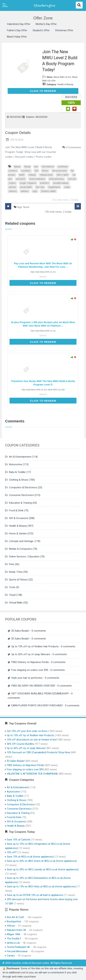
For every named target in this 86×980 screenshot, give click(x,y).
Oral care (72, 179)
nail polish (21, 179)
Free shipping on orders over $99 (30, 670)
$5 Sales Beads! (20, 631)
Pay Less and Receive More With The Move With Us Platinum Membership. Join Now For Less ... (43, 265)
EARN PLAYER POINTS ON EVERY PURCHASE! (37, 705)
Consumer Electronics (21, 495)
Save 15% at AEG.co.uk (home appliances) (30, 857)
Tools (12, 587)
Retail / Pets (16, 572)
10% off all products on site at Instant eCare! (32, 740)
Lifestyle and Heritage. (21, 541)
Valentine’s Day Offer (19, 24)
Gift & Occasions (19, 518)
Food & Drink (16, 510)
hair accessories (60, 171)
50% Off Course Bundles (20, 744)
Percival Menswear (17, 951)
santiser (12, 187)
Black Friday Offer (17, 37)
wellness (25, 191)
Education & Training (20, 503)
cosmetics (26, 171)
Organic (12, 183)
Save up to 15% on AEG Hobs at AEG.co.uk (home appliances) (41, 887)
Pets (12, 564)
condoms (13, 171)
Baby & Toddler (17, 472)
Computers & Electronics (23, 487)
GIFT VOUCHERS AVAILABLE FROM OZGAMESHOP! (40, 694)
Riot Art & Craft (15, 917)
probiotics (45, 183)
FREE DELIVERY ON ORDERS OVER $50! (33, 686)
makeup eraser (46, 175)
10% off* (12, 852)
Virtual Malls (16, 603)
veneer (67, 187)
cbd (36, 167)
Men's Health (63, 175)
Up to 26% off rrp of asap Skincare (31, 654)
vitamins (13, 191)
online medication (37, 179)
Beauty (17, 167)
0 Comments (74, 147)
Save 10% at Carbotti (18, 840)
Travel (12, 595)
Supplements (54, 187)
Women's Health (48, 191)
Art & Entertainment (20, 457)
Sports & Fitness (18, 580)
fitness (45, 171)
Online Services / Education (24, 557)
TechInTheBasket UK (18, 947)
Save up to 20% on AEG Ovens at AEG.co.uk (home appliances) (42, 861)
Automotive (16, 464)
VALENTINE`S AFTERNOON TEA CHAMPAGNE (32, 774)
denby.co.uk (13, 943)
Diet (36, 171)
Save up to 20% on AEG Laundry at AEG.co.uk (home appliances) (43, 869)
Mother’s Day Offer (46, 24)
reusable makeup (61, 183)
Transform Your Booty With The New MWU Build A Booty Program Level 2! (43, 383)
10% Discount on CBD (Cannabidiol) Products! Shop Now (38, 752)
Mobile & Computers (20, 549)
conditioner (63, 167)
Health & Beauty (65, 84)
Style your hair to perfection (27, 678)
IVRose (11, 926)
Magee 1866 (14, 934)
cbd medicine (48, 167)
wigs (35, 191)
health (22, 175)
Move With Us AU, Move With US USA (48, 390)
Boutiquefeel (14, 921)
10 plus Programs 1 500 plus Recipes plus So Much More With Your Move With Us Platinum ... (43, 324)
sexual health (26, 187)
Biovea (27, 167)
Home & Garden (18, 534)
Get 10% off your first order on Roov (27, 731)
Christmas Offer (64, 30)
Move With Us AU (62, 77)
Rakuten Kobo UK (16, 930)
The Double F (14, 939)
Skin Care (40, 187)
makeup (32, 175)
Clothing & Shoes (19, 480)
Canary (11, 956)
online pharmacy (57, 179)
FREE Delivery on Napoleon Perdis (30, 662)
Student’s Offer (41, 30)
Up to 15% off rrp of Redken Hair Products (35, 646)
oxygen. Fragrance (28, 183)
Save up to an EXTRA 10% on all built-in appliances (35, 895)
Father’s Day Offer (17, 30)
